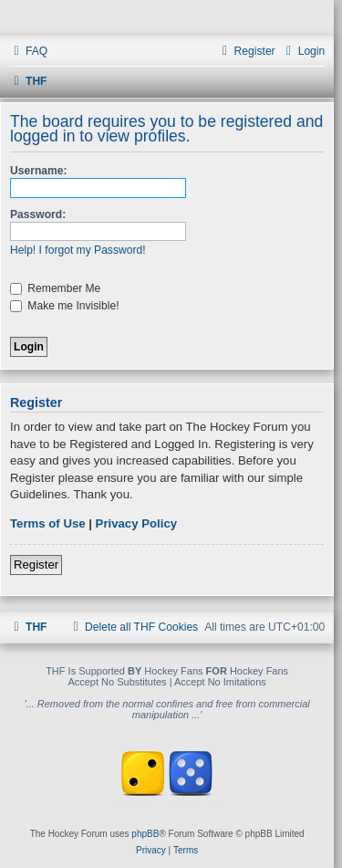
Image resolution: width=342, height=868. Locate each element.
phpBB (145, 834)
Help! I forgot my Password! (78, 250)
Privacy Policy (136, 523)
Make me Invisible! (65, 306)
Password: (38, 214)
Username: (39, 171)
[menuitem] (28, 52)
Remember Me (55, 288)
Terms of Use (48, 523)
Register (36, 565)
